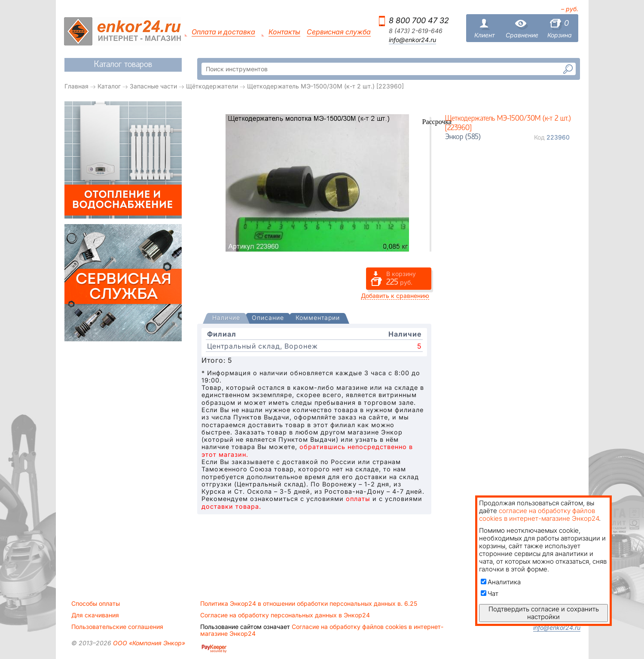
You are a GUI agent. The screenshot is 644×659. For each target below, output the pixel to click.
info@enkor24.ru (412, 40)
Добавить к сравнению (395, 296)
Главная (76, 86)
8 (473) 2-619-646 (416, 31)
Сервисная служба (339, 32)
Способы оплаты (96, 604)
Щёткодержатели (212, 86)
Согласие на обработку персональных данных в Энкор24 (285, 615)
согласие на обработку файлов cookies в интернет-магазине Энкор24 (539, 515)
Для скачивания (95, 615)
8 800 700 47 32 (419, 20)
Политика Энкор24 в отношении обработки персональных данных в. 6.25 (309, 604)
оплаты (358, 499)
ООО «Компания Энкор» (148, 643)
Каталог (109, 86)
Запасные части (153, 86)
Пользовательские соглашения (117, 627)
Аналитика (501, 582)
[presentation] (226, 318)
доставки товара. (231, 506)
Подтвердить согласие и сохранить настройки (544, 613)
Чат (490, 594)
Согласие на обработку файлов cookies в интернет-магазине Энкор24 (322, 630)
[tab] (226, 319)
